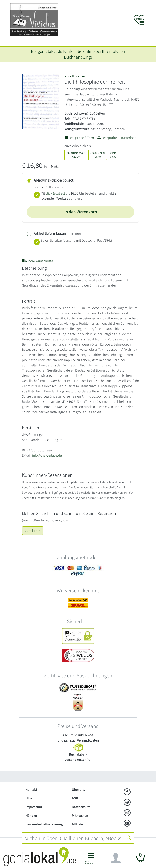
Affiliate (77, 824)
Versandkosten (88, 740)
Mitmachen (80, 816)
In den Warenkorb (81, 212)
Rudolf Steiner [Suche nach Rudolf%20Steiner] (75, 76)
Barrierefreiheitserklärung (44, 824)
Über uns (78, 790)
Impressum (34, 807)
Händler (31, 816)
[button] (91, 860)
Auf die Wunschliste (38, 261)
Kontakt (31, 790)
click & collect (55, 193)
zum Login (33, 531)
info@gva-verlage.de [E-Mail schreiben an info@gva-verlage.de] (47, 455)
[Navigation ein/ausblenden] (116, 858)
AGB (75, 798)
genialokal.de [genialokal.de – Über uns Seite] (50, 51)
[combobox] (73, 838)
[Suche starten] (129, 838)
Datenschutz (81, 807)
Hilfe (29, 798)
